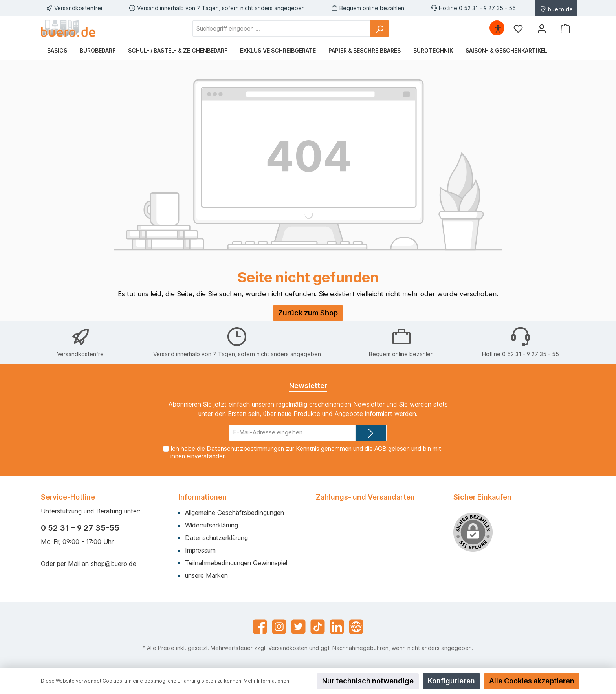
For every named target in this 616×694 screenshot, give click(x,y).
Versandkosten (288, 648)
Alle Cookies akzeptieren (532, 681)
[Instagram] (279, 627)
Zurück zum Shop (308, 313)
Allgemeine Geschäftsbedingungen (235, 513)
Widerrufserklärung (212, 525)
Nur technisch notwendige (368, 681)
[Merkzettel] (518, 28)
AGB (380, 449)
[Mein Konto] (542, 28)
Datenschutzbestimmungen (245, 449)
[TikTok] (318, 627)
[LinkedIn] (337, 627)
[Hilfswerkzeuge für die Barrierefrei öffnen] (498, 28)
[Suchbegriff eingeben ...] (281, 28)
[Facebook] (260, 627)
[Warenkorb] (565, 28)
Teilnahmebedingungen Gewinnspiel (236, 563)
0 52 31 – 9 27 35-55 (80, 528)
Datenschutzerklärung (216, 538)
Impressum (200, 550)
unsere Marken (206, 575)
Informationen (203, 497)
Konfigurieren (451, 681)
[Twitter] (298, 627)
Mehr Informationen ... (269, 681)
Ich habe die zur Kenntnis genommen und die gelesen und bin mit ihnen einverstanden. (306, 452)
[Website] (356, 627)
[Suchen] (379, 28)
